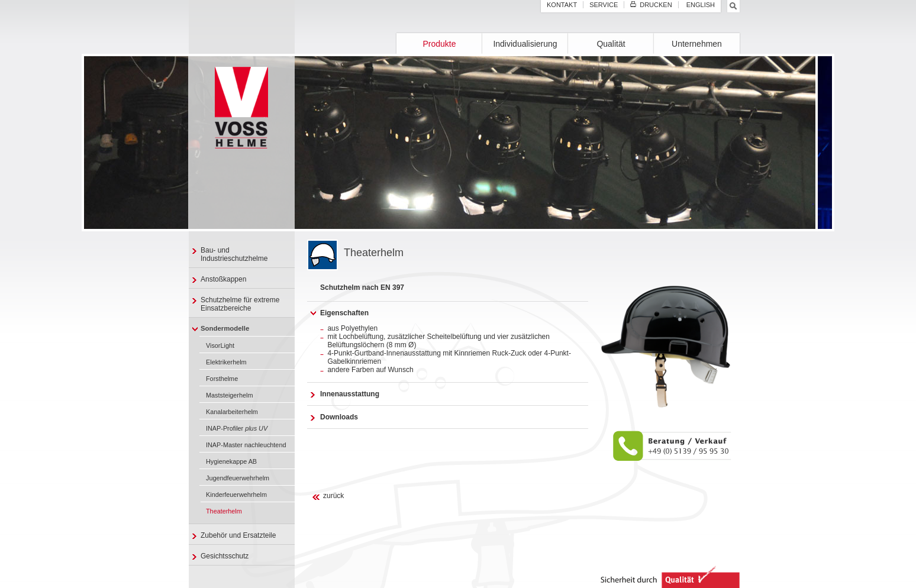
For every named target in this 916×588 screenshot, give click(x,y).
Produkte (439, 44)
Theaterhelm (224, 511)
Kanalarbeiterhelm (232, 412)
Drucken (651, 5)
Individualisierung (525, 44)
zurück (333, 496)
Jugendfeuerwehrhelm (238, 478)
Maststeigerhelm (229, 395)
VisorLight (220, 345)
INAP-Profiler (237, 428)
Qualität (611, 44)
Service (604, 5)
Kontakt (562, 5)
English (700, 5)
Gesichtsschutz (225, 556)
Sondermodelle (225, 328)
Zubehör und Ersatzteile (238, 535)
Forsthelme (222, 379)
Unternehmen (697, 44)
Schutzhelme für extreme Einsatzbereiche (240, 304)
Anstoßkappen (223, 279)
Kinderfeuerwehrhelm (236, 495)
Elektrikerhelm (226, 362)
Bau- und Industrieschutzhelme (234, 254)
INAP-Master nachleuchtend (246, 445)
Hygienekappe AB (231, 461)
